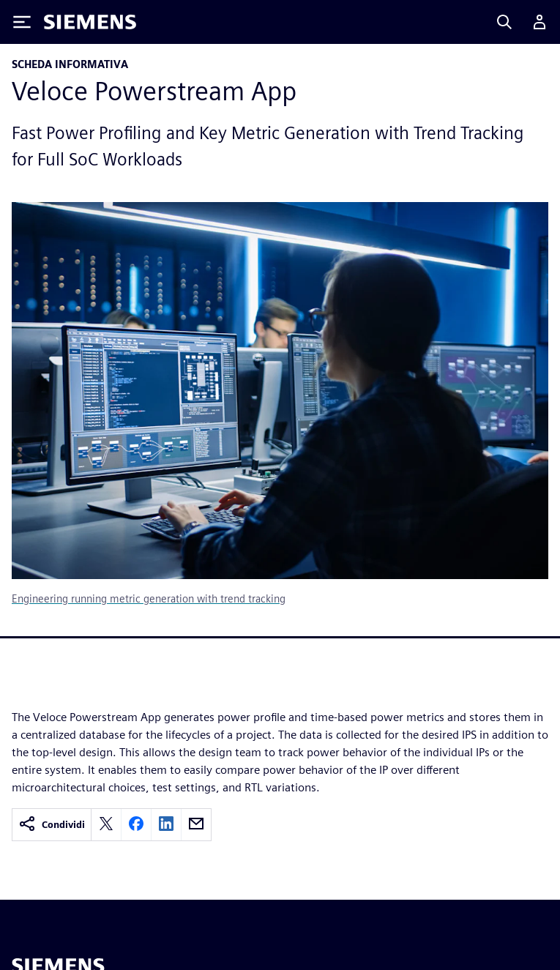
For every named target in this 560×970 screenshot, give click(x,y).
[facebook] (136, 825)
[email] (196, 825)
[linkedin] (166, 825)
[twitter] (106, 825)
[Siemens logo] (90, 22)
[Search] (504, 22)
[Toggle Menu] (22, 22)
